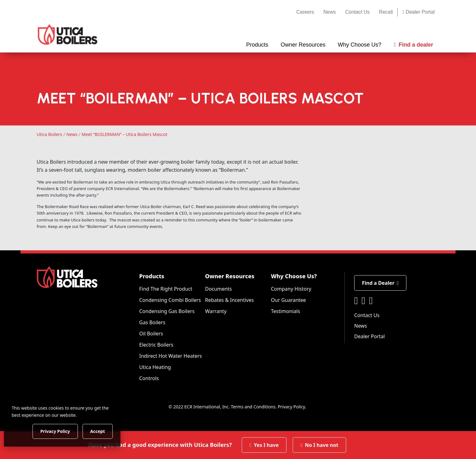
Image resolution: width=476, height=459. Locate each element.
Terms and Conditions (253, 407)
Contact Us (357, 12)
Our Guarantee (288, 300)
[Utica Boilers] (68, 34)
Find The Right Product (166, 289)
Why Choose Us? (294, 276)
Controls (149, 378)
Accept (106, 431)
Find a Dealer (380, 283)
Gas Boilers (152, 322)
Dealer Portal (419, 12)
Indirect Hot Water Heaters (171, 356)
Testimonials (286, 311)
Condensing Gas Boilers (167, 311)
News (330, 12)
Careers (305, 12)
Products (152, 276)
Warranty (216, 311)
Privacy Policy (291, 407)
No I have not (319, 445)
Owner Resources (230, 276)
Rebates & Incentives (229, 300)
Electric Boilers (156, 345)
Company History (291, 289)
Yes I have (264, 445)
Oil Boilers (151, 334)
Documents (218, 289)
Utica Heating (155, 367)
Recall (386, 12)
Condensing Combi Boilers (170, 300)
